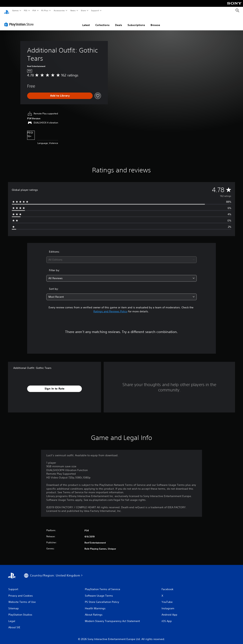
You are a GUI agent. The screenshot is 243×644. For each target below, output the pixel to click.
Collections (102, 21)
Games (15, 10)
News (73, 10)
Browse (155, 21)
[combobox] (122, 256)
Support (95, 10)
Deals (119, 21)
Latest (86, 21)
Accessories (59, 10)
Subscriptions (136, 21)
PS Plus (45, 10)
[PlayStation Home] (7, 11)
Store (83, 10)
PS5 (26, 10)
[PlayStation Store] (20, 21)
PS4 (34, 10)
